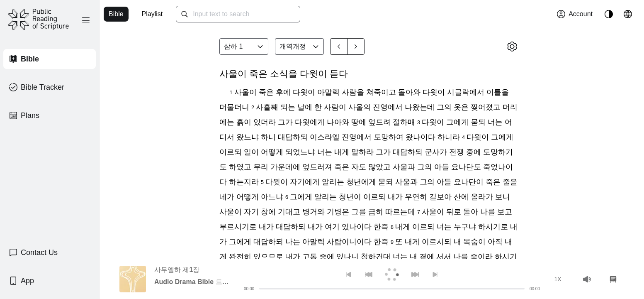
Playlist (152, 14)
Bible (116, 14)
